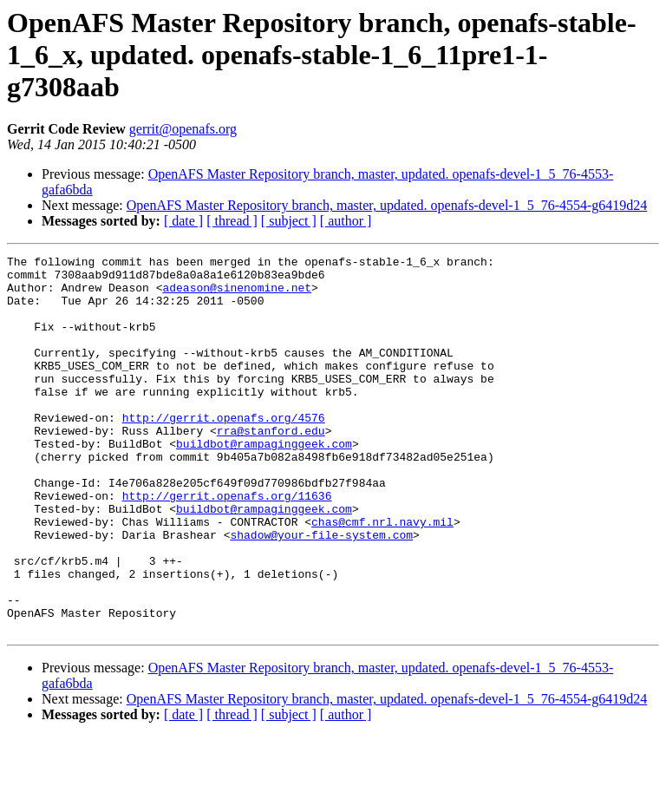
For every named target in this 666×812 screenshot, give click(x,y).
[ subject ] (289, 221)
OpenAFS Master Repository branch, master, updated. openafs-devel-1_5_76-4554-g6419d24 (387, 205)
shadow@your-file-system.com (321, 592)
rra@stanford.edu (271, 467)
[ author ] (346, 221)
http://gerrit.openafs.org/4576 (224, 451)
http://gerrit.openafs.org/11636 (227, 545)
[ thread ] (232, 221)
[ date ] (183, 221)
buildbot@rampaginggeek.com (264, 482)
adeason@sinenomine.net (237, 295)
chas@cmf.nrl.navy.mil (382, 576)
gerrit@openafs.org (183, 129)
